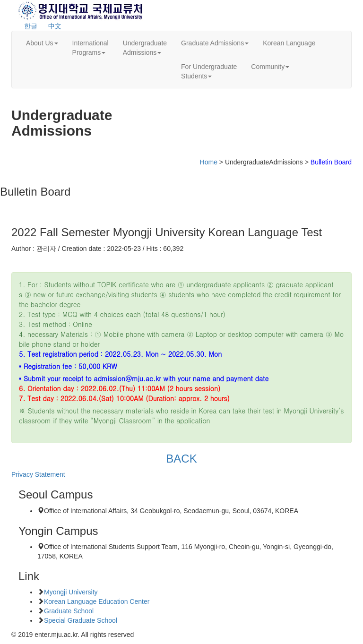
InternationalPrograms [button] (91, 48)
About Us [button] (42, 43)
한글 (31, 26)
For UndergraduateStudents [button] (209, 71)
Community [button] (270, 67)
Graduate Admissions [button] (215, 43)
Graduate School (69, 611)
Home (209, 162)
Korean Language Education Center (97, 601)
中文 (55, 26)
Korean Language (289, 43)
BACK (181, 459)
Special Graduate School (81, 620)
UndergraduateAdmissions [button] (145, 48)
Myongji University (71, 592)
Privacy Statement (38, 474)
